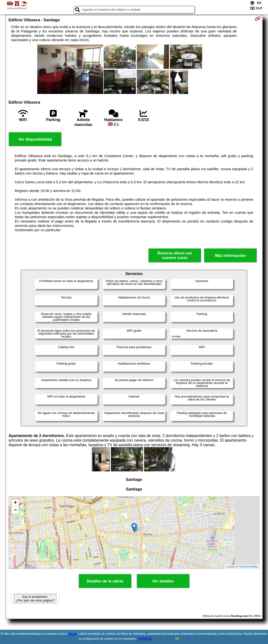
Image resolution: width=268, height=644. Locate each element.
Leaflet (230, 567)
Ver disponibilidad (35, 139)
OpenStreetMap (249, 567)
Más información (230, 256)
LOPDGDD (145, 639)
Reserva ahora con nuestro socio (175, 255)
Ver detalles (163, 581)
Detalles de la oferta (105, 581)
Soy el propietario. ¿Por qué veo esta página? (35, 598)
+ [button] (15, 503)
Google (73, 634)
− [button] (15, 510)
